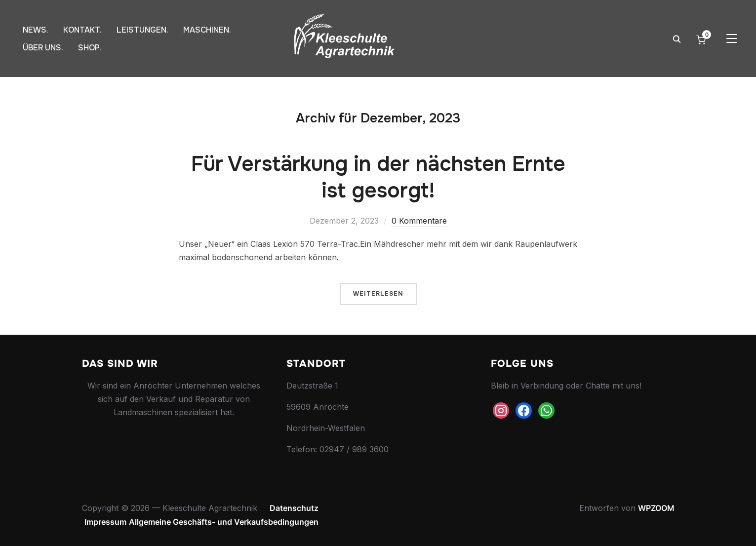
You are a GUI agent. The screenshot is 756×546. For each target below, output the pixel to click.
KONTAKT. (82, 30)
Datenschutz (294, 508)
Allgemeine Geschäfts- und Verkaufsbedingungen (224, 522)
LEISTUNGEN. (142, 30)
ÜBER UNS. (43, 48)
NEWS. (36, 30)
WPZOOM (656, 508)
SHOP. (90, 48)
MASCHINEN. (207, 30)
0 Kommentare (419, 221)
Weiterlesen (378, 294)
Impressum (105, 522)
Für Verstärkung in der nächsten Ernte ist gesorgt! (378, 177)
